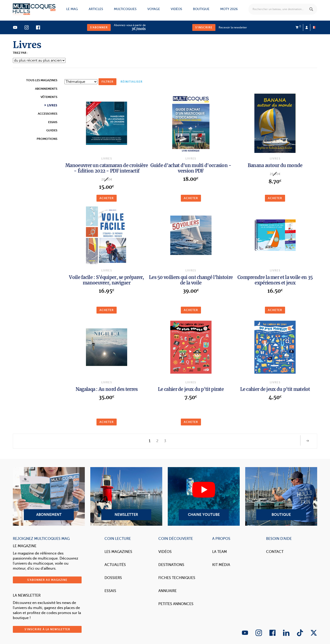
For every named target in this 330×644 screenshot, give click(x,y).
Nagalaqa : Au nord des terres (107, 389)
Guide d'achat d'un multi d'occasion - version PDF (191, 168)
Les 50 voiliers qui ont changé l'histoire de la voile (191, 280)
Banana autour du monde (275, 165)
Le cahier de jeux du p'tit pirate (191, 389)
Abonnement (49, 496)
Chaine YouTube (204, 496)
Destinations (171, 565)
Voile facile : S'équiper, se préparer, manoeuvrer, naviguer (106, 280)
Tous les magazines (42, 80)
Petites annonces (176, 604)
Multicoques (125, 9)
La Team (220, 552)
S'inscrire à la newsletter (47, 629)
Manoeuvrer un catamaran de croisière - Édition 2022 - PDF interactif (107, 168)
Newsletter (126, 496)
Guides (52, 130)
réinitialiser (132, 82)
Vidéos (176, 9)
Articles (96, 9)
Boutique (201, 9)
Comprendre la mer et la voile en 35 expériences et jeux (275, 280)
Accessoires (48, 114)
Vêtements (49, 97)
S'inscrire (204, 27)
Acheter (107, 198)
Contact (275, 552)
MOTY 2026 (229, 9)
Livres (52, 105)
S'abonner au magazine (47, 580)
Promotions (47, 139)
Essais (53, 122)
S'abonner (99, 27)
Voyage (154, 9)
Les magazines (118, 552)
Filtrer (107, 82)
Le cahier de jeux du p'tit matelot (275, 389)
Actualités (115, 565)
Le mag (72, 9)
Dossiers (113, 578)
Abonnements (46, 89)
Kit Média (221, 565)
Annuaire (168, 591)
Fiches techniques (177, 578)
